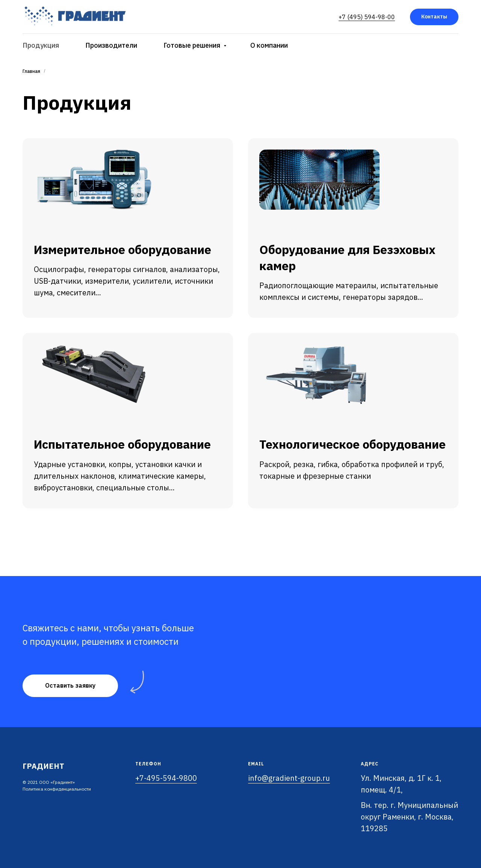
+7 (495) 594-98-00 (367, 17)
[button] (70, 686)
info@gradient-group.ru (289, 778)
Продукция (41, 45)
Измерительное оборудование (123, 250)
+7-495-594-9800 (166, 778)
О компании (269, 45)
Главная (31, 71)
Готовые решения (193, 45)
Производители (111, 45)
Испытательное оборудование (122, 444)
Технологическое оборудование (352, 444)
